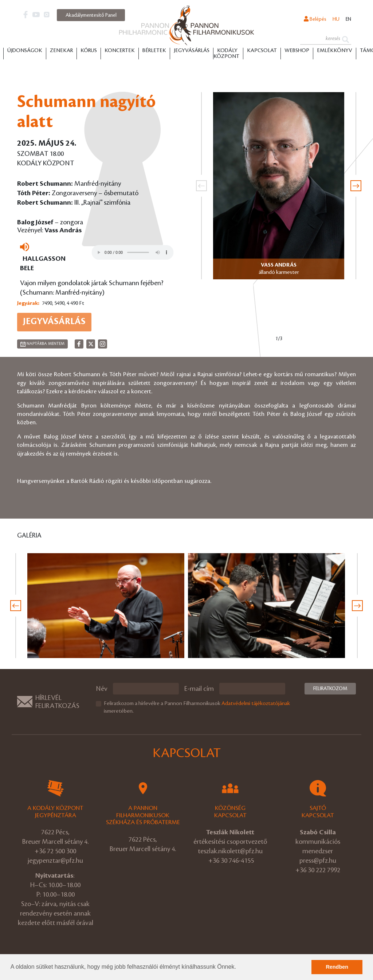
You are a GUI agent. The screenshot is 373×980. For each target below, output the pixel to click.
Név (102, 689)
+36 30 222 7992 (318, 870)
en (348, 19)
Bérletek (154, 51)
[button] (239, 968)
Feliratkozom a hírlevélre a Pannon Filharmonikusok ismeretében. (197, 707)
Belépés (315, 19)
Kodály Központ (226, 54)
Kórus (89, 51)
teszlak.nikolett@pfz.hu (230, 851)
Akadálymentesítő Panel (91, 15)
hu (336, 19)
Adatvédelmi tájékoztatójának (256, 704)
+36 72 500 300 (55, 851)
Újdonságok (25, 51)
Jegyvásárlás (192, 51)
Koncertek (120, 51)
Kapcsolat (262, 51)
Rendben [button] (337, 967)
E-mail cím (199, 689)
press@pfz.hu (318, 861)
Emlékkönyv (335, 51)
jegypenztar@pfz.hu (55, 861)
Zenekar (61, 51)
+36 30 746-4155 (231, 861)
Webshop (297, 51)
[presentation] (201, 186)
